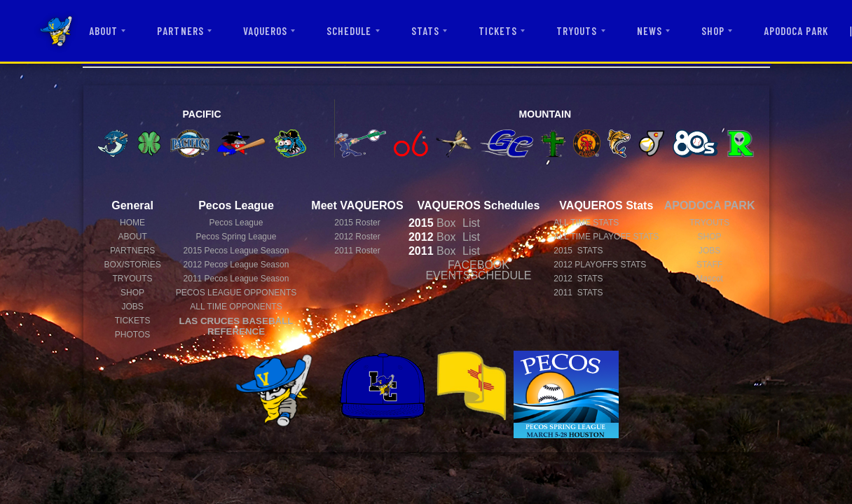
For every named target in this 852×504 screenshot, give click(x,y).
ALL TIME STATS (586, 223)
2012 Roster (357, 237)
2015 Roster (357, 223)
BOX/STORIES (133, 265)
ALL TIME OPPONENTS (236, 307)
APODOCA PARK (796, 31)
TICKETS (498, 31)
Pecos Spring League (236, 237)
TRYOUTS (577, 31)
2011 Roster (357, 251)
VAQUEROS (265, 31)
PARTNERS (180, 31)
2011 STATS (578, 293)
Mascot (709, 279)
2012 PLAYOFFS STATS (600, 265)
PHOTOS (132, 335)
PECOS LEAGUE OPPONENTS (236, 293)
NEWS (650, 31)
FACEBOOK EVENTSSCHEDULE (478, 270)
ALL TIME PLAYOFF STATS (606, 237)
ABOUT (103, 31)
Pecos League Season (236, 251)
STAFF (709, 265)
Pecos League (236, 223)
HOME (132, 223)
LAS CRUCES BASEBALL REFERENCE (236, 326)
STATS (425, 31)
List (470, 223)
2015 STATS (578, 251)
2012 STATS (578, 279)
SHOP (713, 31)
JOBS (132, 307)
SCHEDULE (349, 31)
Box (432, 223)
